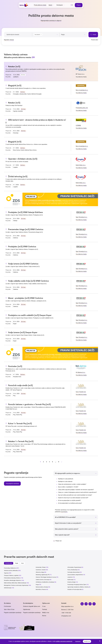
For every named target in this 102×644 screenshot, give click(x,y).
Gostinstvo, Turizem (41, 570)
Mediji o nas (46, 613)
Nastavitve (78, 641)
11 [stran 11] (59, 462)
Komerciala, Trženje (41, 568)
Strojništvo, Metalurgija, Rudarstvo (13, 581)
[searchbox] (73, 35)
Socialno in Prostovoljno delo (75, 590)
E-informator (7, 607)
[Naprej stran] (62, 462)
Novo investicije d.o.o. (82, 90)
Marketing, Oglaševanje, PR (43, 575)
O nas (44, 607)
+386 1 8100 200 (66, 613)
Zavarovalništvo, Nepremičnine (75, 575)
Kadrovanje (70, 580)
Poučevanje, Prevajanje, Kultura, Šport (77, 585)
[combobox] (46, 34)
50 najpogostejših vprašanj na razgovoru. (69, 473)
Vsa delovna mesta (81, 77)
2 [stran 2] (43, 462)
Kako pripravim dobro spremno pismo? (68, 529)
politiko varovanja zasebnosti (64, 641)
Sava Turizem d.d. (81, 392)
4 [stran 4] (49, 462)
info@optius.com (66, 616)
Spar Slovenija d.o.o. (82, 217)
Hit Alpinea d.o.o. (81, 372)
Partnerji (45, 610)
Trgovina (6, 573)
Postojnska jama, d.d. (82, 108)
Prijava (79, 5)
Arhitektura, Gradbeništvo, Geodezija (45, 583)
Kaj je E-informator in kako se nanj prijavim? (69, 523)
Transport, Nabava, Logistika (11, 576)
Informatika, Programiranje (74, 568)
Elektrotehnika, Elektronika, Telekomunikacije (15, 583)
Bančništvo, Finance (41, 590)
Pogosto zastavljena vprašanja (13, 613)
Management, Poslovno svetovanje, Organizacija (16, 586)
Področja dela (9, 564)
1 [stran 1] (40, 462)
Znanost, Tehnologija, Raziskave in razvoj (46, 578)
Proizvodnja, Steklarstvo (10, 569)
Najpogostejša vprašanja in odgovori (51, 21)
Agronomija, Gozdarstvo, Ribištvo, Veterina (78, 587)
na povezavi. (64, 512)
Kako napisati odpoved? (63, 535)
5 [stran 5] (53, 462)
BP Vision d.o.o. (80, 74)
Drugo (37, 585)
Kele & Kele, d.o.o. (81, 165)
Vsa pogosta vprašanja (12, 483)
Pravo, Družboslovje (72, 570)
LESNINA (78, 125)
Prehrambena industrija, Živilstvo (12, 578)
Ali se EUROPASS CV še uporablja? (66, 517)
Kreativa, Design (71, 583)
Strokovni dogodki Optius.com (32, 607)
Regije (17, 564)
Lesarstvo (70, 578)
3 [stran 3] (46, 462)
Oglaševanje (27, 610)
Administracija (8, 588)
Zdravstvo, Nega (40, 573)
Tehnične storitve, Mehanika (11, 571)
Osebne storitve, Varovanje (42, 580)
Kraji (22, 564)
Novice (44, 616)
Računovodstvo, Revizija (42, 587)
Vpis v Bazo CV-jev (9, 610)
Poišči (93, 35)
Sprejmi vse (87, 641)
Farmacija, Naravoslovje (74, 573)
